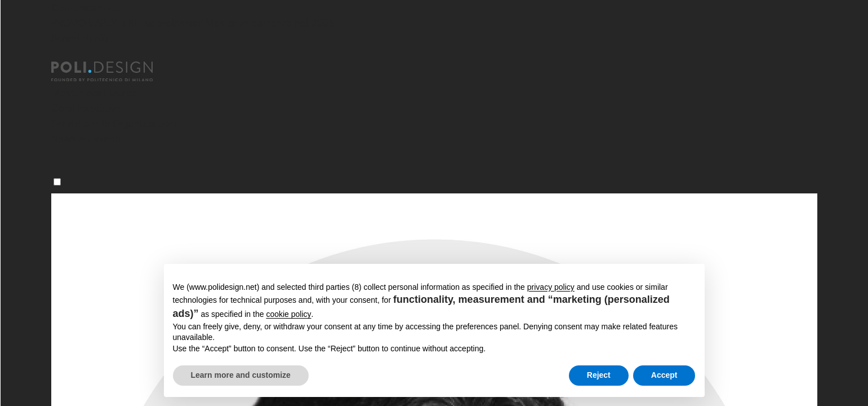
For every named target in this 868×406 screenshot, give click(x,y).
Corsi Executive (86, 108)
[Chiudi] (58, 55)
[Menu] (57, 182)
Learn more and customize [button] (241, 375)
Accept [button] (664, 375)
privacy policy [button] (551, 287)
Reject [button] (599, 375)
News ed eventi (86, 138)
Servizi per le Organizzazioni (114, 123)
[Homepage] (112, 72)
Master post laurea (94, 93)
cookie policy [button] (288, 314)
